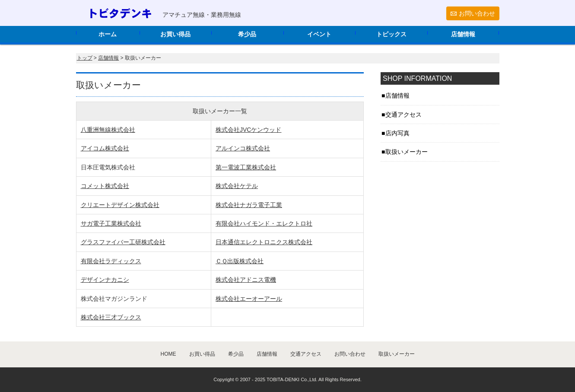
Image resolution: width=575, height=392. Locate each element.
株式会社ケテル (237, 186)
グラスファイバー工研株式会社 (123, 242)
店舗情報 (463, 34)
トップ (85, 58)
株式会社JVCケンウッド (248, 130)
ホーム (108, 34)
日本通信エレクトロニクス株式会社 (264, 242)
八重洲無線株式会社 (108, 130)
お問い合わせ (477, 13)
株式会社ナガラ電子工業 (249, 205)
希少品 (247, 34)
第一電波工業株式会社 (246, 167)
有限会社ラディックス (111, 261)
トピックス (391, 34)
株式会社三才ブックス (111, 317)
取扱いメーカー (407, 152)
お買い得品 (175, 34)
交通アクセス (403, 115)
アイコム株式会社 (105, 148)
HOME (168, 354)
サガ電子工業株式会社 (111, 223)
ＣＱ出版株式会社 (240, 261)
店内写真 (397, 133)
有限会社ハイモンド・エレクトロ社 (264, 223)
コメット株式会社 (105, 186)
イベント (319, 34)
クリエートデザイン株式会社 (120, 205)
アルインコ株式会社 (243, 148)
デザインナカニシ (105, 280)
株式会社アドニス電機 (246, 280)
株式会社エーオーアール (249, 299)
